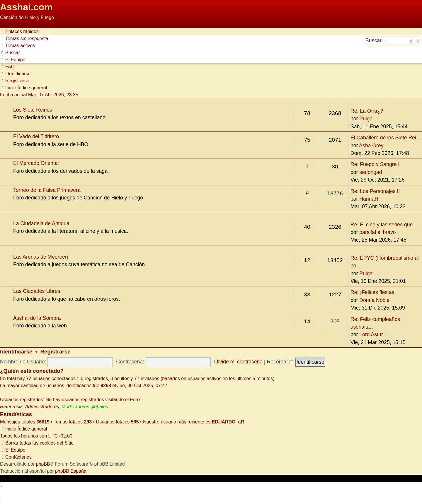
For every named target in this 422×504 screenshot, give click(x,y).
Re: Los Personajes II (375, 191)
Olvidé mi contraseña (238, 362)
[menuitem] (24, 39)
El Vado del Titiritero (36, 136)
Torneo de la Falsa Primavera (47, 190)
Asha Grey (371, 146)
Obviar (7, 24)
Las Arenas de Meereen (41, 257)
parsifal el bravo (377, 232)
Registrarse (56, 352)
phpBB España (71, 471)
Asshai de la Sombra (37, 318)
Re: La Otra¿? (367, 111)
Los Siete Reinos (33, 110)
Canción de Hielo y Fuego (34, 102)
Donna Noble (374, 300)
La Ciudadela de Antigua (41, 223)
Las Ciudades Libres (37, 291)
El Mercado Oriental (36, 163)
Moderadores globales (85, 407)
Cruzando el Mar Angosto (35, 249)
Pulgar (367, 119)
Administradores (42, 407)
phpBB (43, 464)
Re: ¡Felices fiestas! (373, 292)
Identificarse (16, 352)
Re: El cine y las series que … (385, 225)
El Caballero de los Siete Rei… (386, 138)
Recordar (280, 362)
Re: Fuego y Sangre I (375, 164)
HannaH (369, 199)
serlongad (371, 172)
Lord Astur (371, 334)
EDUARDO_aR (228, 422)
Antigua (11, 215)
